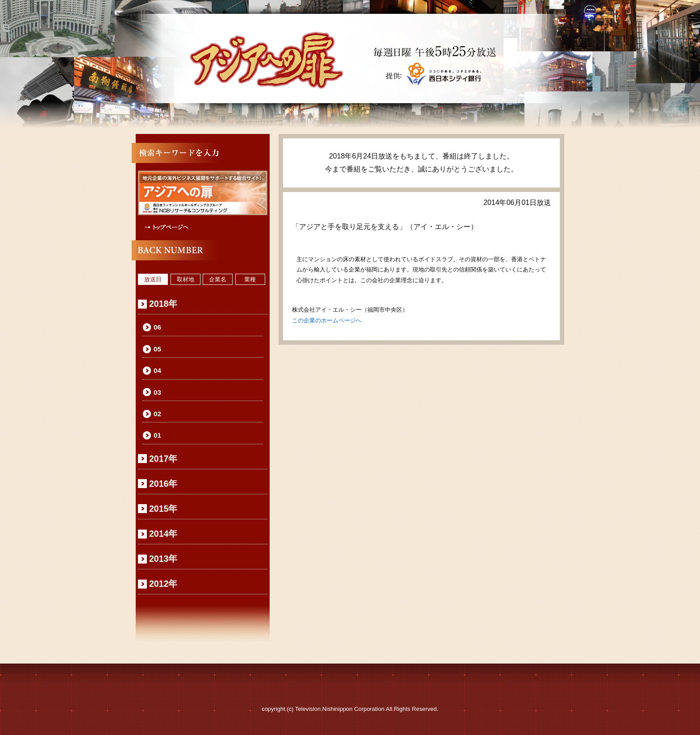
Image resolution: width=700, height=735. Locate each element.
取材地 (185, 279)
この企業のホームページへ (327, 320)
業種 (250, 279)
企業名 (218, 279)
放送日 (153, 279)
